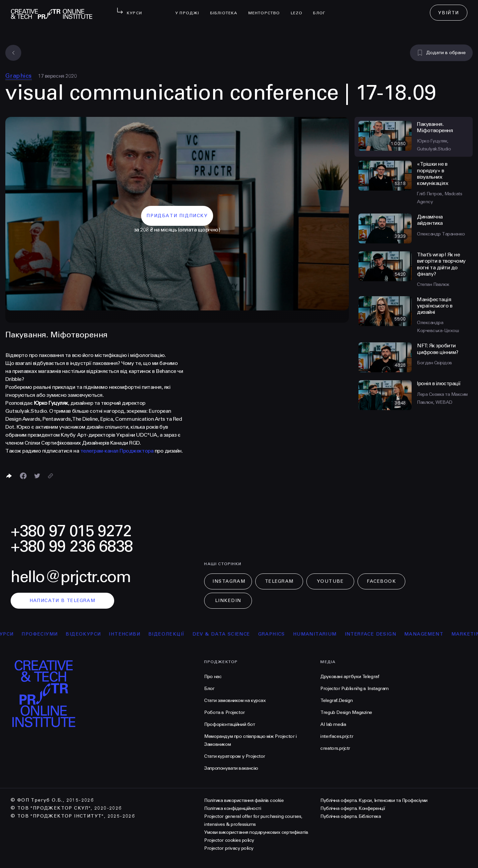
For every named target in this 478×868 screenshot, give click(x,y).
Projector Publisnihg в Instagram (355, 689)
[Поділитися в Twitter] (37, 476)
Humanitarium (320, 634)
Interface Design (376, 634)
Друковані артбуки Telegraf (350, 677)
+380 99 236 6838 (72, 546)
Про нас (213, 677)
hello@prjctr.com (71, 577)
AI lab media (333, 724)
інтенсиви (130, 634)
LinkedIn (228, 601)
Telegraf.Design (337, 700)
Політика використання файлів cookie (244, 800)
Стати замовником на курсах (235, 700)
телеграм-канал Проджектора (117, 451)
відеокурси (88, 634)
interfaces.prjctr (337, 736)
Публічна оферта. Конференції (353, 808)
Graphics (19, 76)
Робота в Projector (224, 712)
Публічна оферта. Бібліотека (351, 816)
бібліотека (227, 9)
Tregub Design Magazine (346, 712)
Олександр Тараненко (441, 234)
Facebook (381, 581)
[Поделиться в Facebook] (23, 476)
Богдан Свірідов (435, 363)
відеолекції (171, 634)
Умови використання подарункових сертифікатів (256, 832)
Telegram (279, 581)
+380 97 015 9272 (71, 531)
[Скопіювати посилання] (50, 476)
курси (10, 634)
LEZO (299, 9)
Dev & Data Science (226, 634)
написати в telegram (63, 601)
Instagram (229, 581)
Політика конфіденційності (233, 808)
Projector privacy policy (229, 848)
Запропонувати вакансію (231, 768)
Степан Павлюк (433, 284)
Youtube (330, 581)
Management (429, 634)
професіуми (45, 634)
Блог (322, 9)
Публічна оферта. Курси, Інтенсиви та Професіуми (374, 800)
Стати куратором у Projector (235, 756)
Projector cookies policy (229, 840)
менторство (267, 9)
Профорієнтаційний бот (230, 724)
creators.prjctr (335, 748)
